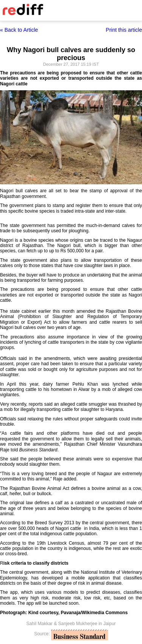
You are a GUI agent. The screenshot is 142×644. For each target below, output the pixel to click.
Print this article (124, 30)
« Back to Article (19, 30)
